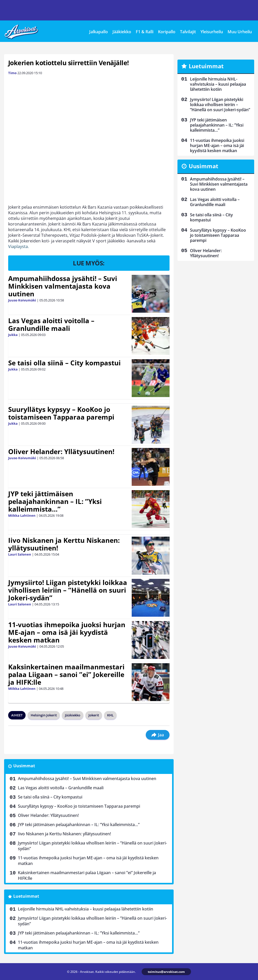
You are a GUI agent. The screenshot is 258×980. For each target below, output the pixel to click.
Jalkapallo (99, 32)
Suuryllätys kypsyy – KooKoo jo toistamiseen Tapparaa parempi (61, 413)
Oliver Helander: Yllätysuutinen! (61, 452)
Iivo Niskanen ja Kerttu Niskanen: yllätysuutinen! (64, 544)
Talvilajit (188, 32)
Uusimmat (24, 766)
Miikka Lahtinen (22, 515)
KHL (110, 715)
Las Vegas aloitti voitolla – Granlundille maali (51, 324)
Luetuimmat (26, 896)
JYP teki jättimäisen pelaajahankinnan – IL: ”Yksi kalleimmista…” (55, 501)
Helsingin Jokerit (44, 715)
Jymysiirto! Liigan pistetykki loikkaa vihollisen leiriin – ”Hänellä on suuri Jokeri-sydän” (68, 590)
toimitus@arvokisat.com (166, 972)
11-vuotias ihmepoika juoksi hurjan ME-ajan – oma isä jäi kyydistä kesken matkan (67, 632)
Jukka (13, 335)
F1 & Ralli (145, 32)
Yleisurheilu (212, 32)
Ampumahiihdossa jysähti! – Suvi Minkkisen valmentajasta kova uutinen (63, 286)
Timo (12, 73)
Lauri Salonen (20, 554)
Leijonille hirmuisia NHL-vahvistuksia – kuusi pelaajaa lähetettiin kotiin (86, 909)
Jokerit (94, 715)
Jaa (158, 735)
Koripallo (167, 32)
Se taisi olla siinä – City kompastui (64, 363)
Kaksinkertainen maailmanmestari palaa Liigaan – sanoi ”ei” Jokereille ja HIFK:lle (66, 674)
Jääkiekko (122, 32)
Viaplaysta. (19, 246)
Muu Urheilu (240, 32)
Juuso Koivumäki (22, 300)
